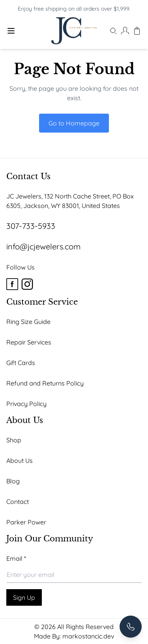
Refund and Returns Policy (45, 383)
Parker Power (26, 522)
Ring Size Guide (28, 322)
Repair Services (29, 342)
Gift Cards (21, 363)
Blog (13, 481)
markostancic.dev (88, 636)
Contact (18, 502)
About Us (20, 461)
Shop (14, 440)
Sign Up (24, 597)
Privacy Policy (26, 404)
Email (16, 558)
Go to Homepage (74, 123)
